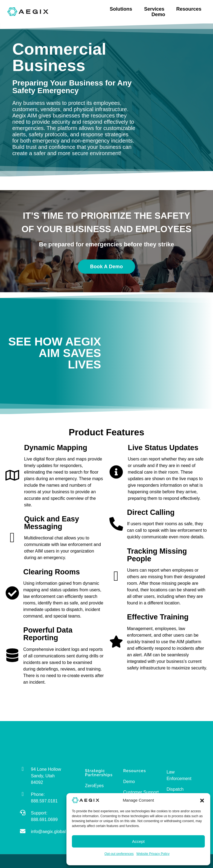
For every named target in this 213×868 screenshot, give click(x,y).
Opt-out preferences (119, 854)
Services (156, 9)
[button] (202, 800)
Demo (158, 14)
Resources (190, 9)
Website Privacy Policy (153, 854)
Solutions (122, 9)
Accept (138, 841)
